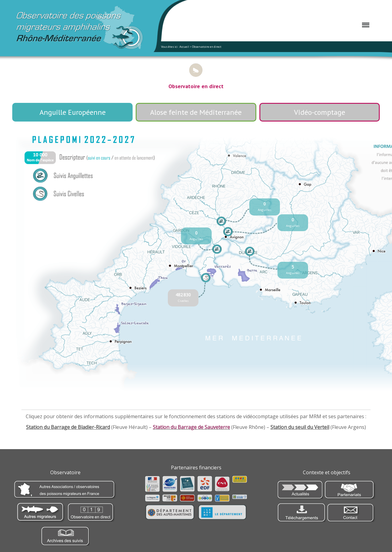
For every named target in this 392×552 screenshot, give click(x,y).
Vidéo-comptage (320, 112)
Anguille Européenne (72, 112)
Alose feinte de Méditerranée (196, 112)
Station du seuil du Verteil (300, 427)
